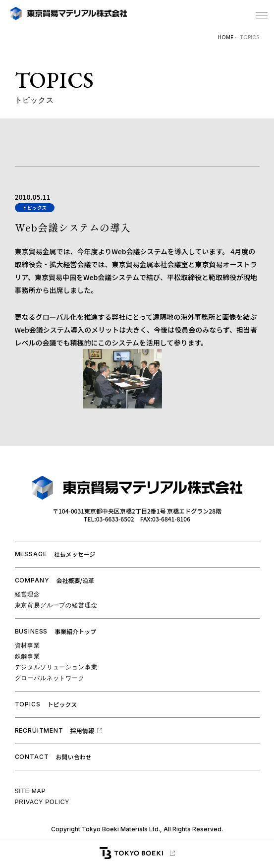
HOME (225, 37)
